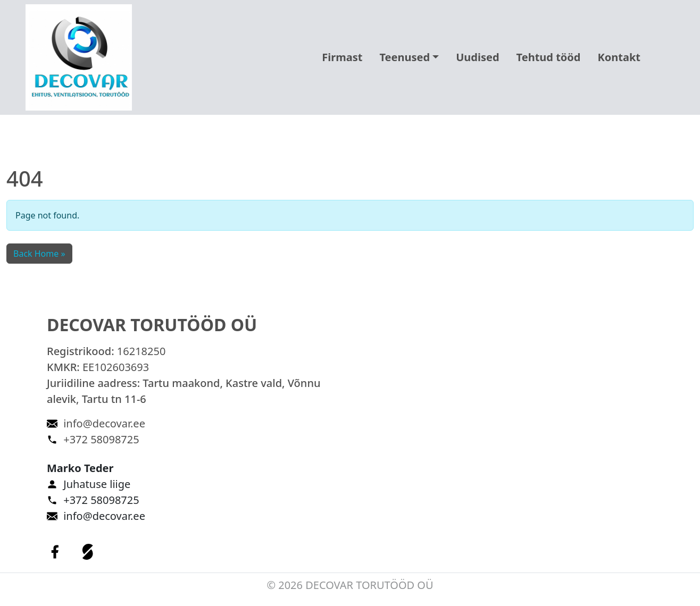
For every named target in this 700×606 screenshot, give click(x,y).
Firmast (342, 57)
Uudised (477, 57)
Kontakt (619, 57)
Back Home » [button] (39, 254)
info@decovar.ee (104, 423)
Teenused (405, 57)
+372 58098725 (101, 439)
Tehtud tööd (549, 57)
